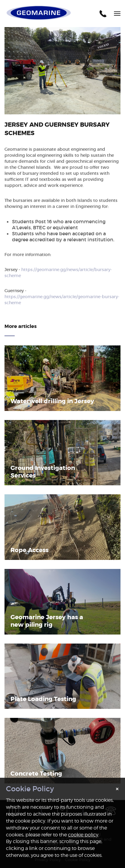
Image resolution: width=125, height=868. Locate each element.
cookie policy (83, 835)
